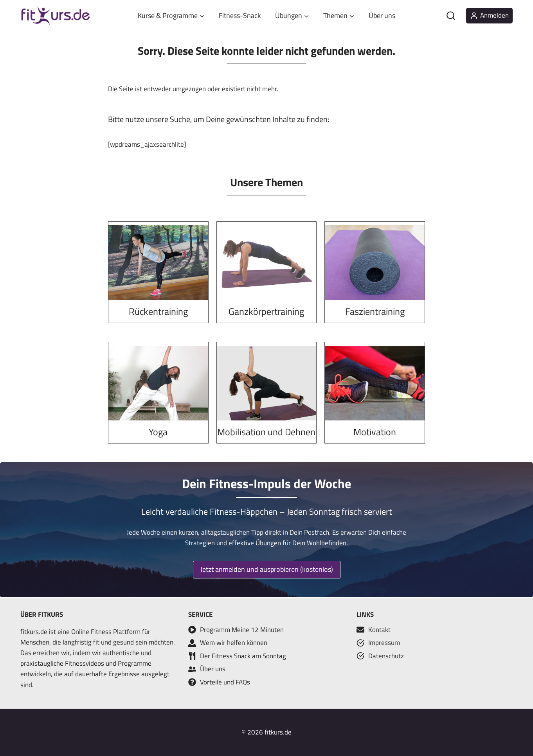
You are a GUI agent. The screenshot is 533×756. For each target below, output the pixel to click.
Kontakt (379, 630)
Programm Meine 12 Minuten (242, 630)
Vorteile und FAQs (225, 682)
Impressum (384, 643)
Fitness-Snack (240, 15)
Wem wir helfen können (234, 643)
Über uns (382, 15)
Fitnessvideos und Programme (108, 663)
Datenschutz (386, 656)
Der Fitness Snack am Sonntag (243, 656)
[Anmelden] (489, 16)
